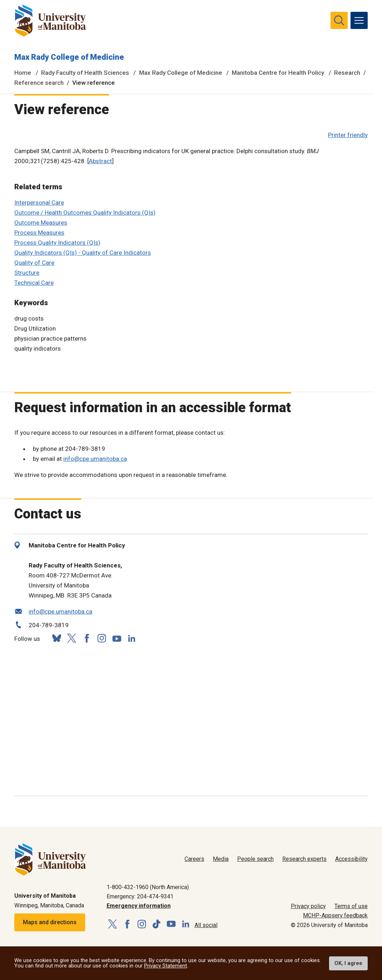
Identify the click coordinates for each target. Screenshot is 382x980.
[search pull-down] (339, 20)
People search (255, 859)
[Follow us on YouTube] (117, 637)
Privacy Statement (166, 966)
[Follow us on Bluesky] (57, 638)
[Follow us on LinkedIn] (132, 637)
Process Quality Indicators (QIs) (57, 243)
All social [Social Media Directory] (206, 925)
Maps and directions (50, 922)
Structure (27, 273)
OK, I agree (348, 963)
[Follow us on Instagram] (102, 638)
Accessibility (351, 859)
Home (23, 73)
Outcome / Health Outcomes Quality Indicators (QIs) (85, 213)
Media (221, 859)
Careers (194, 859)
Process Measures (39, 233)
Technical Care (34, 283)
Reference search (39, 83)
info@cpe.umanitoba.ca (95, 459)
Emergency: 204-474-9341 (140, 896)
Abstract (100, 161)
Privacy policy (308, 906)
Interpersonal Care (39, 203)
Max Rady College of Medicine (69, 57)
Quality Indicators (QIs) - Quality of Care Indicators (83, 253)
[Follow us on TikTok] (156, 924)
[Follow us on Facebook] (87, 638)
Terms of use (351, 906)
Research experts (304, 859)
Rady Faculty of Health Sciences (85, 73)
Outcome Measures (41, 223)
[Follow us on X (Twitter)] (72, 638)
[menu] (359, 20)
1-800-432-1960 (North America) (148, 887)
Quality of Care (34, 263)
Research (347, 73)
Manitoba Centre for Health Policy (278, 73)
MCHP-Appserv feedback (335, 915)
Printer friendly (348, 135)
